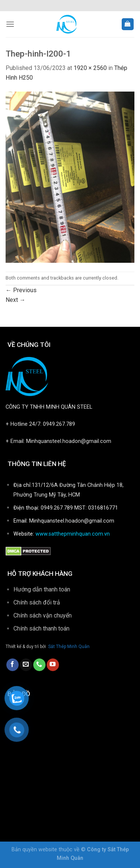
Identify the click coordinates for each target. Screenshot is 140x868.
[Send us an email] (26, 665)
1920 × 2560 (90, 68)
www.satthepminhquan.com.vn (73, 534)
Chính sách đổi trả (37, 602)
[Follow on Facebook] (13, 665)
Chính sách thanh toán (42, 628)
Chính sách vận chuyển (43, 615)
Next (15, 300)
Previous (21, 290)
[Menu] (10, 24)
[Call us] (39, 665)
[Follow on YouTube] (53, 665)
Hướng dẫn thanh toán (42, 589)
